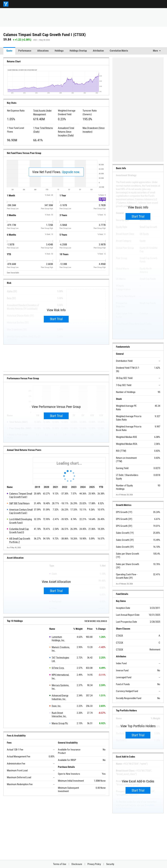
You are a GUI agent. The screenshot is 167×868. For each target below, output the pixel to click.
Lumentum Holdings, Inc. (58, 639)
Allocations (43, 51)
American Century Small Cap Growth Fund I (21, 511)
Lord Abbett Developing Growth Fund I (21, 521)
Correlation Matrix (119, 51)
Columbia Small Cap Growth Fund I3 (19, 531)
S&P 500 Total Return (19, 503)
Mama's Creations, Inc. (61, 649)
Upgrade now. (71, 172)
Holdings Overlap (78, 51)
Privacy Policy (94, 864)
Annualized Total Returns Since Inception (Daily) (66, 132)
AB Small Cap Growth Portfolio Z (20, 540)
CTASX (119, 636)
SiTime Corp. (58, 668)
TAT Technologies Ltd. (60, 659)
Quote (9, 51)
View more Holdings (96, 621)
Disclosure (77, 864)
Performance (25, 51)
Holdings (59, 51)
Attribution (98, 51)
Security (110, 864)
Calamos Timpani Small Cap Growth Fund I (21, 495)
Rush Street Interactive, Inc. (59, 715)
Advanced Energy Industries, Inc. (60, 697)
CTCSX (120, 643)
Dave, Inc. (56, 706)
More (155, 51)
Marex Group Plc (60, 723)
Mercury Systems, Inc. (60, 687)
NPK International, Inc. (60, 677)
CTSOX (120, 650)
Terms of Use (60, 864)
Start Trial (56, 319)
